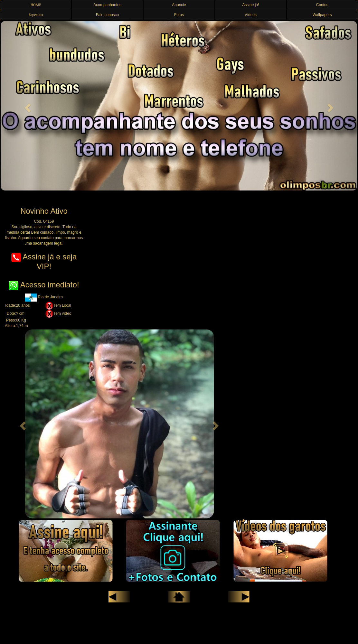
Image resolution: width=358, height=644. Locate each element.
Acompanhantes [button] (107, 5)
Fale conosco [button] (107, 15)
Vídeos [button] (251, 15)
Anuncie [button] (179, 5)
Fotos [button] (179, 15)
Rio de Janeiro (44, 297)
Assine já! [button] (250, 5)
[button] (27, 106)
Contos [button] (322, 5)
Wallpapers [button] (322, 15)
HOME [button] (36, 5)
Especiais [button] (36, 15)
